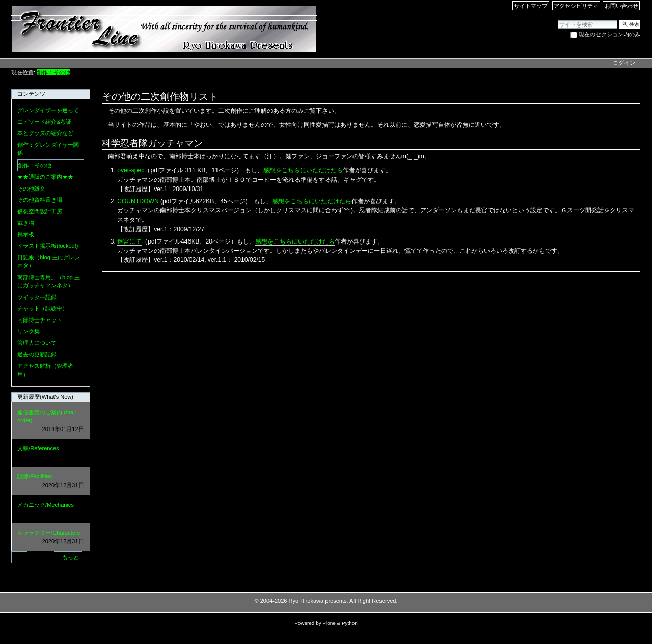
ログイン (624, 63)
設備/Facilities (50, 481)
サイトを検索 (558, 20)
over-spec (131, 170)
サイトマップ (531, 6)
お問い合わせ (621, 6)
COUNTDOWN (138, 201)
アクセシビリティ (576, 6)
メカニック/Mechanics (50, 510)
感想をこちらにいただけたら (303, 170)
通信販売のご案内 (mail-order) (50, 421)
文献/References (50, 453)
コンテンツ (31, 94)
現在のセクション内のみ (609, 34)
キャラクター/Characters (50, 538)
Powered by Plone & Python (326, 623)
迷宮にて (129, 242)
